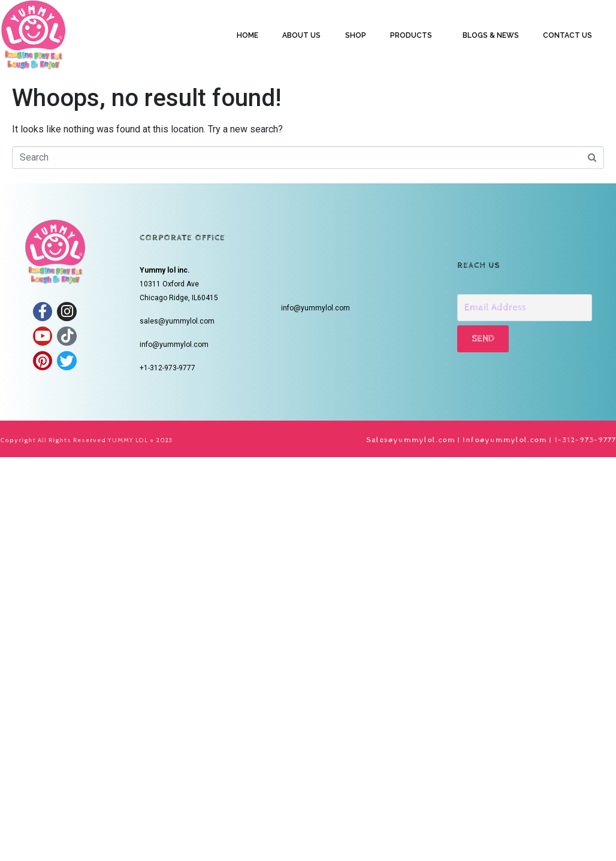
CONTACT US (567, 35)
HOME (247, 35)
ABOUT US (301, 35)
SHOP (356, 35)
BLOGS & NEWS (491, 35)
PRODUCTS (411, 35)
